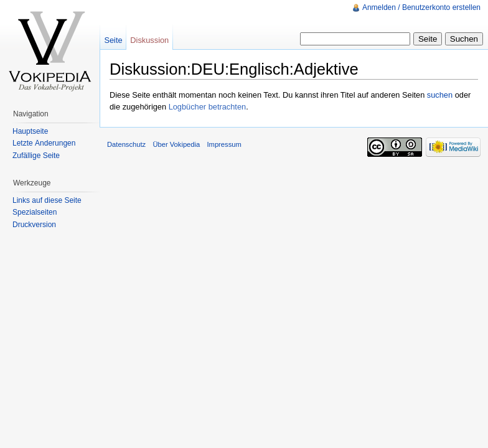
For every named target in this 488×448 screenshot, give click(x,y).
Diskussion (149, 40)
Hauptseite (30, 131)
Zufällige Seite (36, 156)
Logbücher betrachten (208, 107)
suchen (440, 95)
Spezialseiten (35, 212)
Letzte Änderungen (44, 143)
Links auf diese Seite (47, 200)
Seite (113, 40)
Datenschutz (126, 144)
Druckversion (34, 225)
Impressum (224, 144)
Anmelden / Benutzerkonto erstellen (421, 7)
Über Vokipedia (176, 144)
